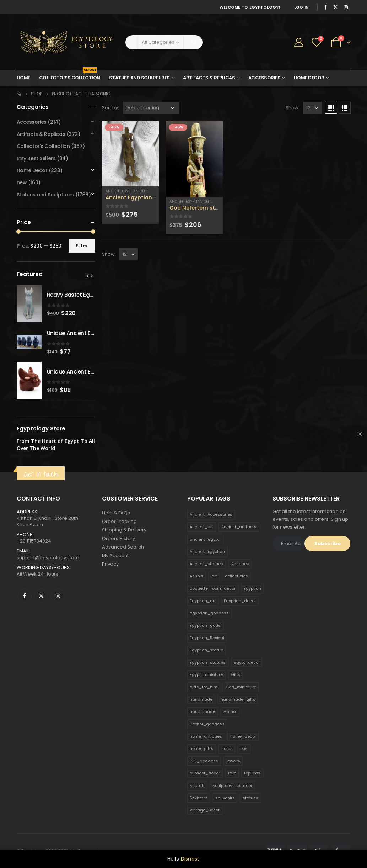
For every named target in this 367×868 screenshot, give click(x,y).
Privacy (110, 564)
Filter (82, 246)
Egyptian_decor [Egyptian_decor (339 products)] (240, 601)
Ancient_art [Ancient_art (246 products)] (201, 527)
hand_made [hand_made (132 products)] (203, 711)
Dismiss (190, 859)
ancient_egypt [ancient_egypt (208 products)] (204, 539)
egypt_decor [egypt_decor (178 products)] (247, 662)
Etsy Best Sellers (36, 158)
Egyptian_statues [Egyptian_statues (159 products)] (208, 662)
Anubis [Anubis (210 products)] (196, 576)
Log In (301, 7)
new (22, 182)
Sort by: (110, 108)
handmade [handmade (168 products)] (201, 699)
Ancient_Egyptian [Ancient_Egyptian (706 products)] (207, 551)
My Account (115, 555)
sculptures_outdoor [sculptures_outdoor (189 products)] (232, 785)
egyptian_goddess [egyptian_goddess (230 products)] (209, 613)
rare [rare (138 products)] (232, 773)
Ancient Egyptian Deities (129, 191)
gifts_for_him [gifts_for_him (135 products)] (204, 687)
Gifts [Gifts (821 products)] (236, 674)
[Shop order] (151, 108)
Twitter (41, 596)
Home (23, 78)
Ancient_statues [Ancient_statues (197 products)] (206, 564)
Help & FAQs (116, 513)
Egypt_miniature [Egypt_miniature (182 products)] (206, 674)
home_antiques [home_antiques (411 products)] (206, 736)
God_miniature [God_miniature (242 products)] (241, 687)
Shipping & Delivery (124, 530)
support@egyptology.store (48, 558)
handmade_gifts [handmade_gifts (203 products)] (238, 699)
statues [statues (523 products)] (250, 798)
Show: (293, 108)
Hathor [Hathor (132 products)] (230, 711)
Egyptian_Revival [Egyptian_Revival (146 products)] (207, 638)
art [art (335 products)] (214, 576)
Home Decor (309, 78)
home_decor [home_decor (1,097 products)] (243, 736)
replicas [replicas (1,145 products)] (252, 773)
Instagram (58, 596)
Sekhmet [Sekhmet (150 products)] (198, 798)
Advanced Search (123, 547)
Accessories (265, 78)
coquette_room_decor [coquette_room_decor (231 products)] (213, 588)
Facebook (25, 596)
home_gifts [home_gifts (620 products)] (201, 748)
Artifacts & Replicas (209, 78)
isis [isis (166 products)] (244, 748)
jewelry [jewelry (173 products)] (233, 761)
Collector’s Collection (70, 76)
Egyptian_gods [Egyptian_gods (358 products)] (205, 625)
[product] (130, 154)
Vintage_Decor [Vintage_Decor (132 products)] (205, 810)
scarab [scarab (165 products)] (197, 785)
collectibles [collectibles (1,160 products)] (236, 576)
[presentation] (87, 276)
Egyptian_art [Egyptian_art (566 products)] (203, 601)
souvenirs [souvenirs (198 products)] (225, 798)
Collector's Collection (43, 146)
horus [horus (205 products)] (227, 748)
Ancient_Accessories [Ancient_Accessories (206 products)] (211, 514)
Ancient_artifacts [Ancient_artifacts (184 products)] (239, 527)
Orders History (118, 538)
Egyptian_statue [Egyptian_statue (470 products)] (206, 650)
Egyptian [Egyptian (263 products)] (252, 588)
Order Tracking (119, 521)
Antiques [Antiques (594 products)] (240, 564)
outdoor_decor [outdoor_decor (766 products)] (205, 773)
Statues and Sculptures (139, 78)
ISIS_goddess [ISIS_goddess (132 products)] (204, 761)
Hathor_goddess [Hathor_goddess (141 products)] (207, 724)
